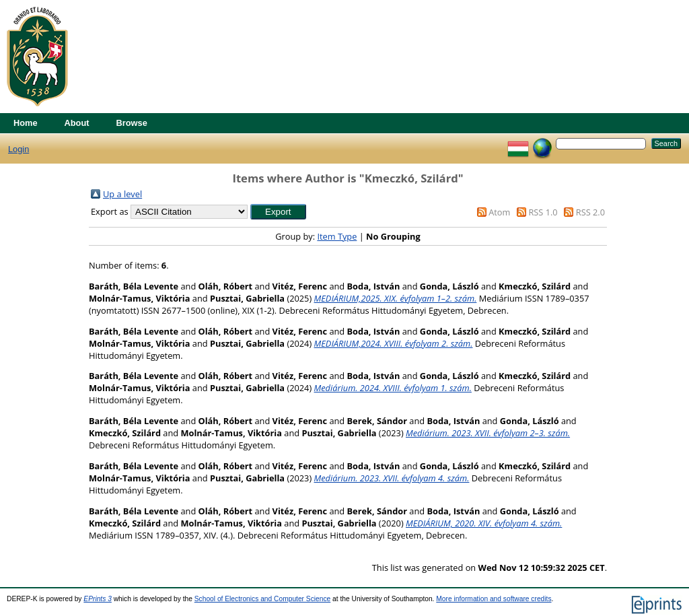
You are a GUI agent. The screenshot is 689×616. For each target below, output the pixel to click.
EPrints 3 (98, 599)
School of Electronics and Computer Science (263, 599)
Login (19, 149)
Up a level (122, 194)
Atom (499, 212)
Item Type (337, 236)
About (77, 123)
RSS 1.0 (543, 212)
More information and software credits (494, 599)
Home (26, 123)
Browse (132, 123)
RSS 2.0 (590, 212)
